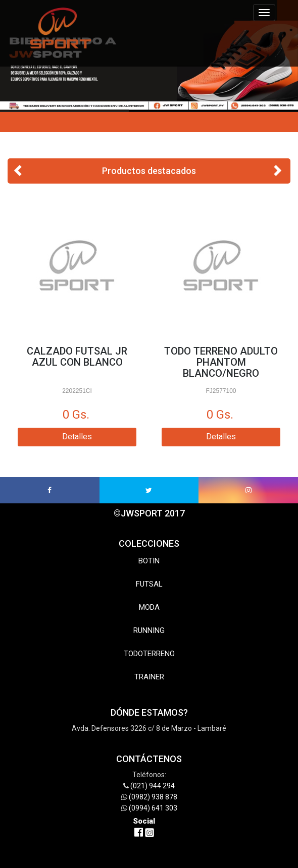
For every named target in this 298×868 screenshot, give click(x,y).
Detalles (77, 437)
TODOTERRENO (149, 654)
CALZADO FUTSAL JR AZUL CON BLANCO (77, 357)
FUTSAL (149, 584)
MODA (149, 607)
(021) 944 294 (153, 786)
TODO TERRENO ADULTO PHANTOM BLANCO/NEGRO (221, 362)
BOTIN (149, 561)
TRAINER (149, 677)
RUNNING (149, 630)
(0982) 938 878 (153, 797)
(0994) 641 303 (153, 808)
